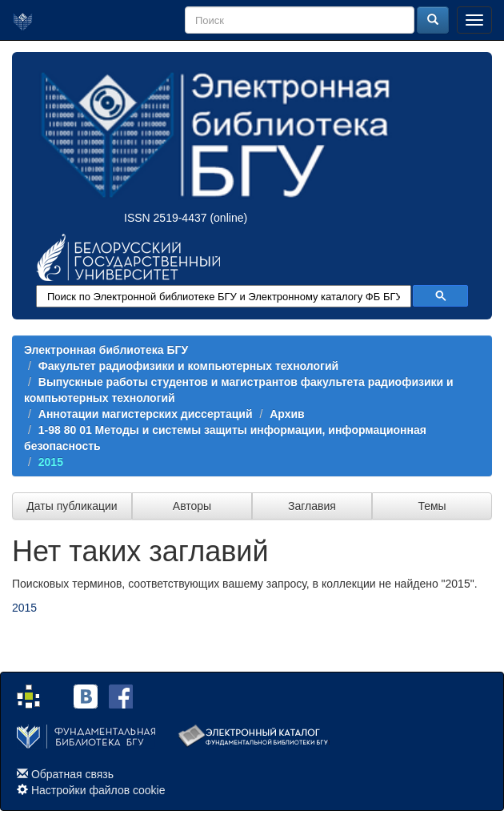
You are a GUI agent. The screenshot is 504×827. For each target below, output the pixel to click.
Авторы (192, 506)
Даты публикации (72, 506)
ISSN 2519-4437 (166, 218)
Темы (432, 506)
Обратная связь (72, 774)
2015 (51, 462)
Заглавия (312, 506)
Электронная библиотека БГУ (106, 350)
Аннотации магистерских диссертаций (146, 414)
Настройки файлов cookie (98, 790)
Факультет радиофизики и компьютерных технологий (188, 366)
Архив (287, 414)
